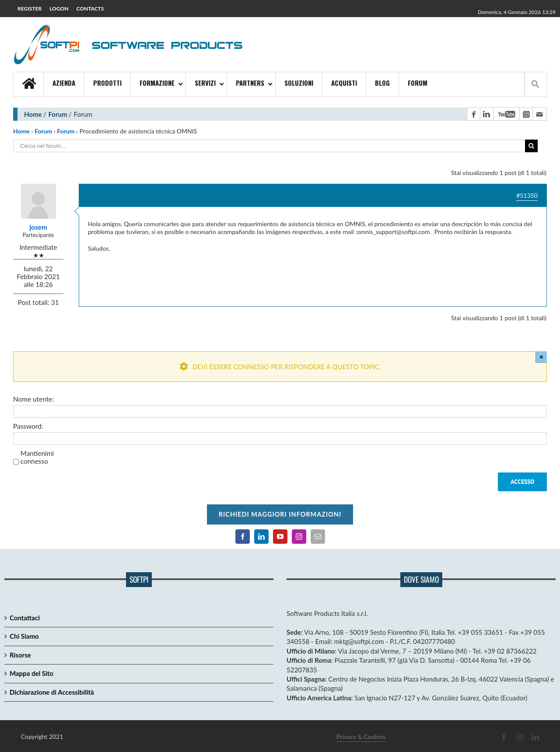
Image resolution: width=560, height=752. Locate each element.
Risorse (20, 655)
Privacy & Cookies (361, 736)
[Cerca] (531, 146)
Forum (58, 114)
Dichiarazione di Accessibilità (52, 692)
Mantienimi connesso (37, 457)
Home (33, 114)
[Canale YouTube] (506, 114)
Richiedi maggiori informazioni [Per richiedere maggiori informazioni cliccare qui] (280, 514)
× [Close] (541, 357)
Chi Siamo (24, 636)
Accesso (522, 482)
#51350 (527, 195)
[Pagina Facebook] (473, 114)
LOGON (59, 9)
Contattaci (25, 618)
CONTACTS (90, 9)
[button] (535, 84)
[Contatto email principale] (539, 114)
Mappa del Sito (31, 673)
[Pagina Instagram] (526, 114)
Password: (28, 426)
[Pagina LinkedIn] (486, 114)
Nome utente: (33, 399)
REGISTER (30, 9)
